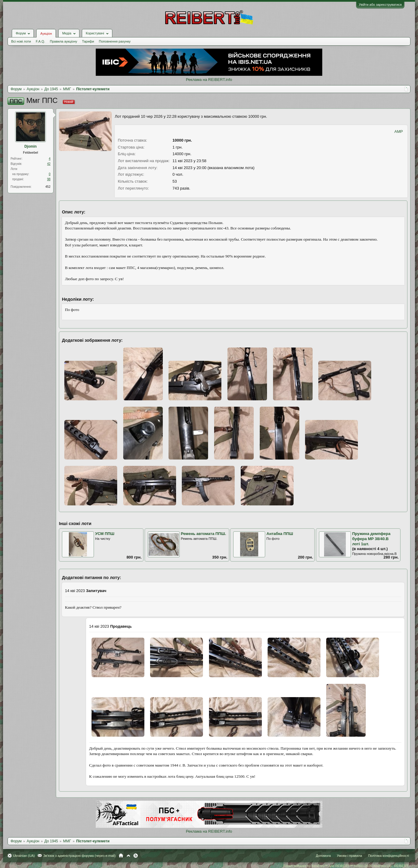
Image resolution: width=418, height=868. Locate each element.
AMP (399, 131)
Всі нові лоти (21, 41)
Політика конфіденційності (389, 856)
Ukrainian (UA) (24, 856)
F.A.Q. (40, 41)
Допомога (323, 856)
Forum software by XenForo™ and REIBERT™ (346, 866)
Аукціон (46, 34)
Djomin (31, 146)
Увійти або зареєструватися (380, 5)
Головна (121, 856)
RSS (136, 856)
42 (49, 164)
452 (48, 187)
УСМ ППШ (105, 534)
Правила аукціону (63, 41)
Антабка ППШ (280, 534)
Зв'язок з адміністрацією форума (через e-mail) (79, 856)
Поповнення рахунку (115, 41)
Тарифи (88, 41)
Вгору (128, 856)
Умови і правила (349, 856)
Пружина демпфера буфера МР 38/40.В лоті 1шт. (371, 539)
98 (49, 179)
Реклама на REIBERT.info (209, 80)
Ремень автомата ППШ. (204, 534)
